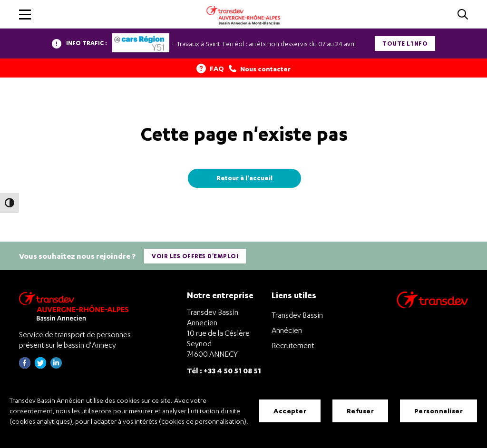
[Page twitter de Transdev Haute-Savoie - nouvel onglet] (40, 366)
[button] (25, 15)
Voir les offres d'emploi (195, 256)
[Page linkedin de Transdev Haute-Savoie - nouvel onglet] (56, 366)
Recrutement (293, 345)
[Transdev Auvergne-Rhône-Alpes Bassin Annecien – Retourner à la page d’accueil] (76, 306)
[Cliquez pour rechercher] (463, 15)
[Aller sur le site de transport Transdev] (432, 306)
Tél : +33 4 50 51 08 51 (224, 370)
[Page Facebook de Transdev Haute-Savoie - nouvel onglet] (25, 366)
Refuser (360, 411)
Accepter (290, 411)
